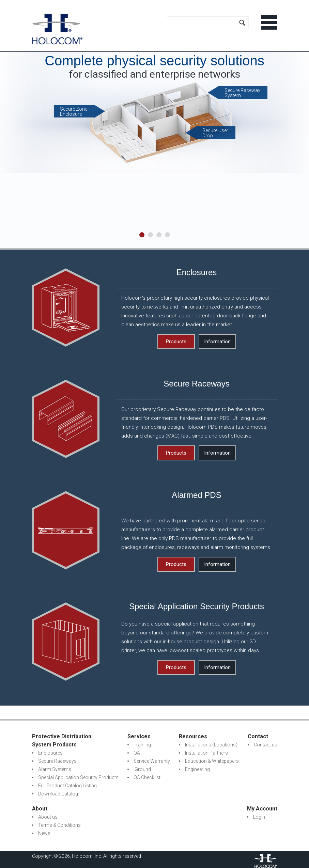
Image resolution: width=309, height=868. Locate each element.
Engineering (197, 769)
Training (142, 745)
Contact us (266, 745)
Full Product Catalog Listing (67, 786)
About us (48, 817)
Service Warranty (152, 761)
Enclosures (50, 753)
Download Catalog (58, 794)
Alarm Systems (55, 769)
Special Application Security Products (78, 777)
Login (259, 817)
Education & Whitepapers (212, 761)
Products (176, 342)
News (44, 833)
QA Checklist (147, 777)
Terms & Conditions (59, 825)
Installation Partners (206, 753)
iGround (142, 769)
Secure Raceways (57, 761)
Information (217, 342)
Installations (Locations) (211, 745)
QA (137, 753)
